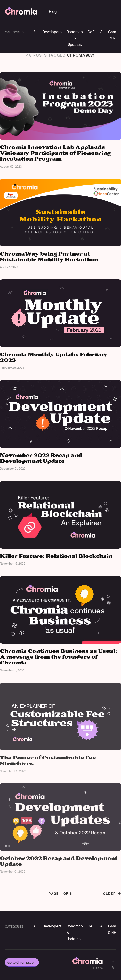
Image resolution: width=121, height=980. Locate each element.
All (35, 32)
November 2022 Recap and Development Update (41, 458)
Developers (52, 32)
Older (112, 894)
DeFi (91, 32)
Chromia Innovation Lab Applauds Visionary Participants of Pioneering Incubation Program (55, 153)
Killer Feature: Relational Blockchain (56, 556)
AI (102, 32)
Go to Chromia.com (22, 962)
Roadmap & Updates (75, 38)
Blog (53, 11)
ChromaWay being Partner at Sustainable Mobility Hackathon (49, 257)
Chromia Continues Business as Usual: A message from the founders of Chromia (59, 657)
